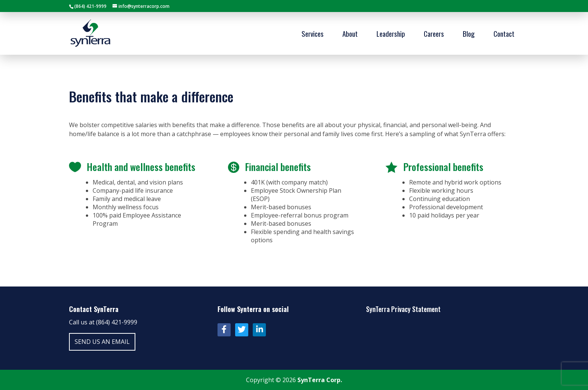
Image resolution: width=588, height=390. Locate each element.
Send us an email (102, 342)
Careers (434, 35)
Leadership (391, 35)
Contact (504, 35)
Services (313, 35)
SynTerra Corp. (320, 380)
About (350, 35)
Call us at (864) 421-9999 (103, 322)
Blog (469, 35)
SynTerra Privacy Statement (403, 309)
